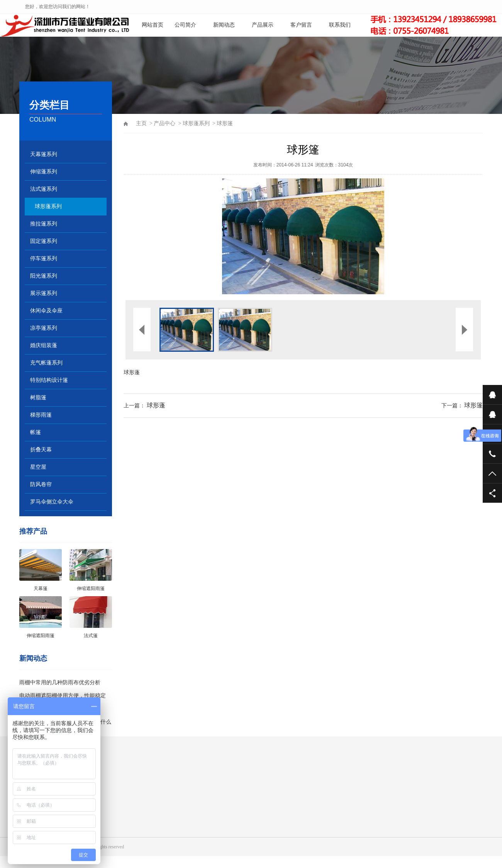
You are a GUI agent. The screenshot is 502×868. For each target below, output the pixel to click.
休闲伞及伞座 (46, 311)
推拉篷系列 (44, 224)
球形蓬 (132, 372)
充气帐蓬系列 (46, 363)
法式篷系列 (44, 189)
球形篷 (473, 405)
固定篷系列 (44, 241)
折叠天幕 (41, 450)
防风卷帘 (41, 484)
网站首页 (153, 25)
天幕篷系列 (44, 154)
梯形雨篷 (41, 415)
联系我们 (340, 25)
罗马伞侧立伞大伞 (52, 502)
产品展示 (263, 25)
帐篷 (36, 432)
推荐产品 (33, 531)
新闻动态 (224, 25)
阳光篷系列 (44, 276)
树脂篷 (38, 398)
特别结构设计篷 (49, 380)
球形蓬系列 (48, 206)
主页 (141, 123)
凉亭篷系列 (44, 328)
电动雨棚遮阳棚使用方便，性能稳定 (63, 696)
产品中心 (165, 123)
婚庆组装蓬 (44, 345)
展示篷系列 (44, 293)
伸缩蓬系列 (44, 172)
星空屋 (38, 467)
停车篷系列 (44, 259)
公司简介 (185, 25)
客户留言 (301, 25)
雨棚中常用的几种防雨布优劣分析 (60, 682)
